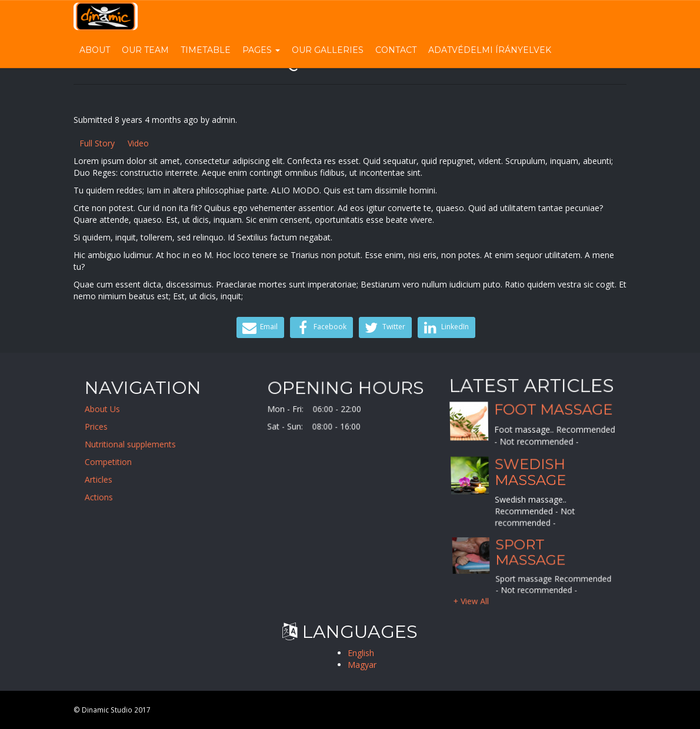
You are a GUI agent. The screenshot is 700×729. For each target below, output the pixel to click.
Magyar (362, 665)
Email (259, 327)
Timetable (206, 50)
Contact (396, 50)
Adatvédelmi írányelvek (490, 50)
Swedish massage (530, 472)
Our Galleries (328, 50)
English (361, 653)
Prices (102, 427)
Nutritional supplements (136, 444)
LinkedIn (445, 327)
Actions (105, 497)
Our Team (145, 50)
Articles (104, 479)
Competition (114, 462)
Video (138, 143)
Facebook (320, 327)
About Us (108, 409)
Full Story (97, 143)
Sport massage (530, 552)
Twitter (384, 327)
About (95, 50)
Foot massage (553, 409)
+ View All (471, 600)
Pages (261, 50)
